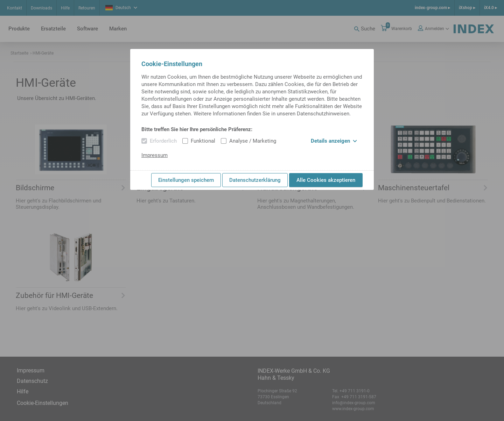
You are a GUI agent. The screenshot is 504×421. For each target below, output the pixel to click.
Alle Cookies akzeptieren (326, 180)
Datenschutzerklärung (255, 180)
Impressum (155, 155)
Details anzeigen (334, 141)
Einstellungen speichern (186, 180)
